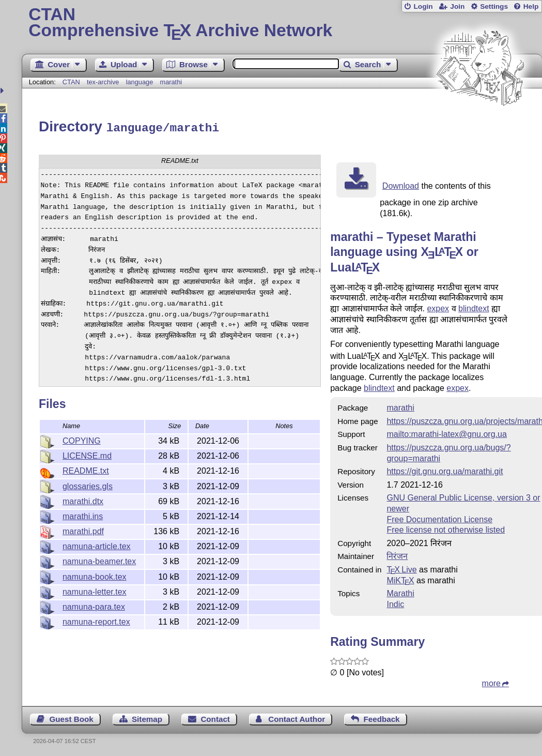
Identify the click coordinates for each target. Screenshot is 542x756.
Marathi (400, 592)
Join (457, 6)
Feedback (381, 717)
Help (531, 6)
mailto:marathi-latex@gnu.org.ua (446, 433)
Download (401, 184)
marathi (171, 82)
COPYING (82, 439)
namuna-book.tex (95, 575)
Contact (215, 717)
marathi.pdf (83, 530)
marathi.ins (83, 515)
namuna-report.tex (96, 620)
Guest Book (71, 717)
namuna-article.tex (97, 545)
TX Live (401, 568)
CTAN (71, 82)
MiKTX (400, 579)
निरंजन (397, 555)
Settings (494, 6)
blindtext (474, 307)
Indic (395, 603)
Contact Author (297, 717)
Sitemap (147, 717)
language (140, 82)
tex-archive (103, 82)
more (491, 682)
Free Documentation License (439, 518)
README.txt (86, 469)
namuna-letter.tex (95, 590)
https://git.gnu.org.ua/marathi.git (445, 470)
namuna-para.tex (94, 605)
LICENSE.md (87, 454)
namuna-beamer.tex (99, 560)
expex (438, 307)
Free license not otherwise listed (446, 528)
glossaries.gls (88, 485)
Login (423, 6)
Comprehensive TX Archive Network (282, 23)
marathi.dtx (83, 500)
